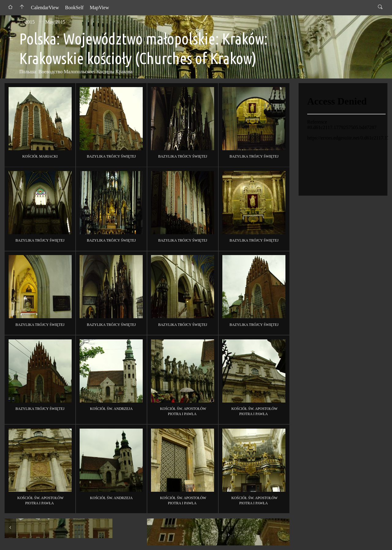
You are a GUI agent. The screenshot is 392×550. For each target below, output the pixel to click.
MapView (99, 8)
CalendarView (45, 8)
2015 (30, 22)
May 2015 (55, 22)
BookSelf (74, 8)
